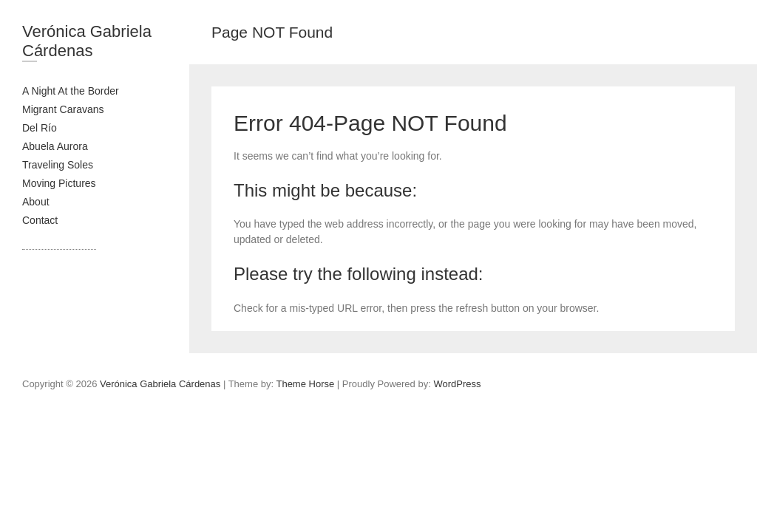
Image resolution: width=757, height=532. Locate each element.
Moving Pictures (59, 183)
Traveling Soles (58, 165)
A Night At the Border (71, 91)
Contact (40, 220)
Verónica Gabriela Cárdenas (87, 41)
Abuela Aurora (55, 146)
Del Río (40, 128)
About (36, 202)
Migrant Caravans (63, 109)
